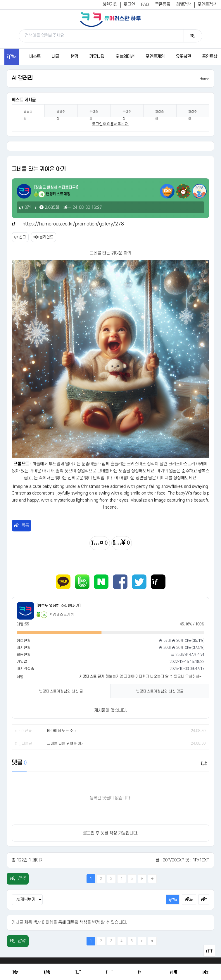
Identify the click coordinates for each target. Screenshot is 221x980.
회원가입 (110, 5)
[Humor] (78, 972)
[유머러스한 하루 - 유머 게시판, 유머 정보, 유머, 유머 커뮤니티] (110, 19)
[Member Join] (206, 972)
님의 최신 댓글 (160, 691)
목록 (22, 525)
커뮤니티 (97, 57)
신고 (20, 237)
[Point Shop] (141, 972)
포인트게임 (155, 57)
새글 (56, 57)
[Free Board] (47, 972)
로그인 (129, 5)
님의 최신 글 (61, 691)
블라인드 (44, 237)
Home (204, 79)
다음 (142, 879)
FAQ (145, 5)
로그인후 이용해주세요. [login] (111, 124)
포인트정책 (207, 5)
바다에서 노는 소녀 (62, 731)
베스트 (35, 57)
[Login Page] (174, 972)
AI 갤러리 (22, 78)
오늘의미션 (125, 57)
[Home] (15, 972)
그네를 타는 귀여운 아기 (66, 743)
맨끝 (152, 879)
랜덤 (74, 57)
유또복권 (183, 57)
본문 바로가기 (0, 0)
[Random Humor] (109, 972)
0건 (25, 207)
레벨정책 (184, 5)
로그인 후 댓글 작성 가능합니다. (111, 833)
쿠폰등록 (163, 5)
